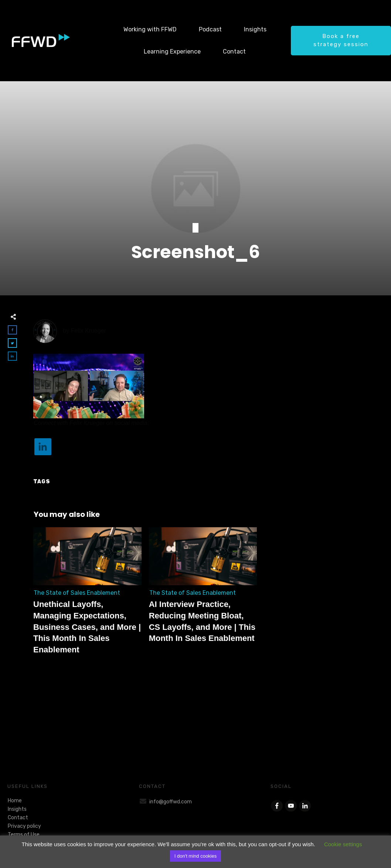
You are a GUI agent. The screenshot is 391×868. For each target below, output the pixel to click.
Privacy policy (24, 826)
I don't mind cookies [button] (196, 856)
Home (15, 801)
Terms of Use (24, 835)
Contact (18, 818)
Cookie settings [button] (343, 844)
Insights (17, 809)
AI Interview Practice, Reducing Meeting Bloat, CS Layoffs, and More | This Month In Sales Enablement (203, 595)
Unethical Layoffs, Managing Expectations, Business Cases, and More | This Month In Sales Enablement (87, 595)
